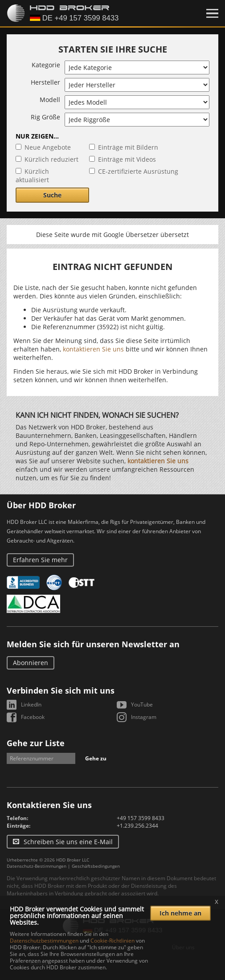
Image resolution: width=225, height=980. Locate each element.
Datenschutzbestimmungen (44, 941)
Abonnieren (31, 663)
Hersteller (45, 82)
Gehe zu (96, 758)
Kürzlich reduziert (51, 159)
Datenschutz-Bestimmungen (37, 866)
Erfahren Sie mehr (40, 560)
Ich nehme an (180, 913)
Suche (52, 195)
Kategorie (46, 65)
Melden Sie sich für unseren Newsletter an (93, 644)
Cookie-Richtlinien (112, 941)
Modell (50, 100)
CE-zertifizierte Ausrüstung (138, 171)
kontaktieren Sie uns (93, 349)
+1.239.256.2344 (137, 826)
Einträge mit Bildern (128, 147)
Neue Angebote (48, 147)
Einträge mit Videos (127, 159)
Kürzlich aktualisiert (32, 176)
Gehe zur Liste (36, 743)
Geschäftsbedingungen (96, 866)
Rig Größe (45, 117)
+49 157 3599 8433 (141, 818)
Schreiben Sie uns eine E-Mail (68, 842)
